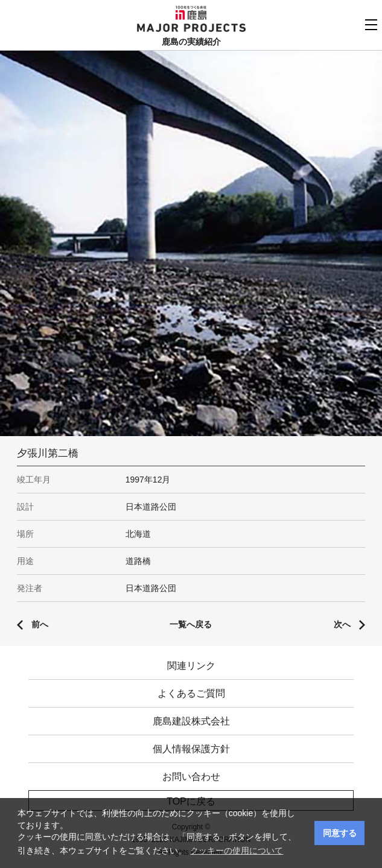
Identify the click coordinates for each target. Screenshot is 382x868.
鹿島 (191, 13)
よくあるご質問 (191, 693)
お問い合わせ (191, 777)
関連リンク (191, 666)
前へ (40, 624)
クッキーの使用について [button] (237, 851)
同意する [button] (340, 833)
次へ (342, 624)
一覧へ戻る (191, 624)
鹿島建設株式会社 (191, 721)
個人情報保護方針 (191, 749)
